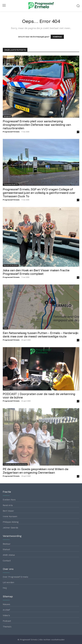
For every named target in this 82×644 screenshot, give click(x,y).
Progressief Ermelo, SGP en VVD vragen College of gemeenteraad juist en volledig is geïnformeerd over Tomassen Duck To (39, 193)
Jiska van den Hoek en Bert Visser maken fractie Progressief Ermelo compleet (36, 272)
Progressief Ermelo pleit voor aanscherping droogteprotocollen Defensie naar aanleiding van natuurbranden (37, 125)
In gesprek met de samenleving (15, 464)
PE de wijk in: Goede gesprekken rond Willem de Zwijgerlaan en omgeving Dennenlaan (36, 471)
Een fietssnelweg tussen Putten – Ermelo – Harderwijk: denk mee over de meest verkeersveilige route (41, 335)
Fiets (5, 328)
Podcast (7, 389)
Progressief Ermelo (11, 132)
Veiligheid (7, 116)
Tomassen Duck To (11, 184)
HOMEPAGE (57, 37)
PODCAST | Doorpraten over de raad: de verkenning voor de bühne (39, 396)
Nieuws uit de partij (11, 265)
